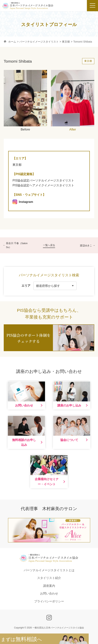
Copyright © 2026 (49, 628)
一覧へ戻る (49, 245)
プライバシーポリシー (49, 601)
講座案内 (49, 586)
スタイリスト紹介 (49, 578)
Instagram (23, 202)
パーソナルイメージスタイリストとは (49, 570)
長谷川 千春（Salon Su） (17, 245)
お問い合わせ (49, 593)
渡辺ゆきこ (86, 246)
